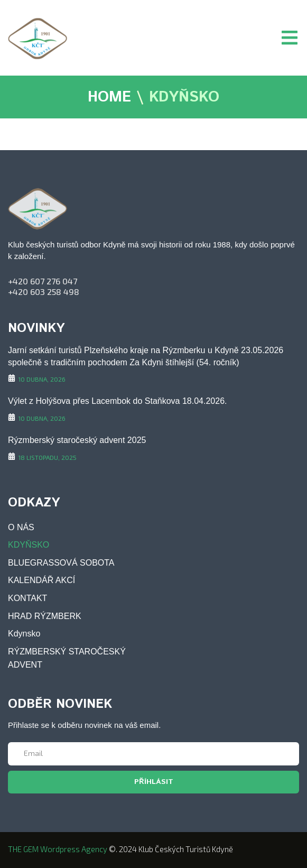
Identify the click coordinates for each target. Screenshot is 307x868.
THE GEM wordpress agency (58, 849)
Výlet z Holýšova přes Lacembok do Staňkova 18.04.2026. (117, 401)
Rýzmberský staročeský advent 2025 (77, 440)
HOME (109, 98)
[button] (290, 38)
